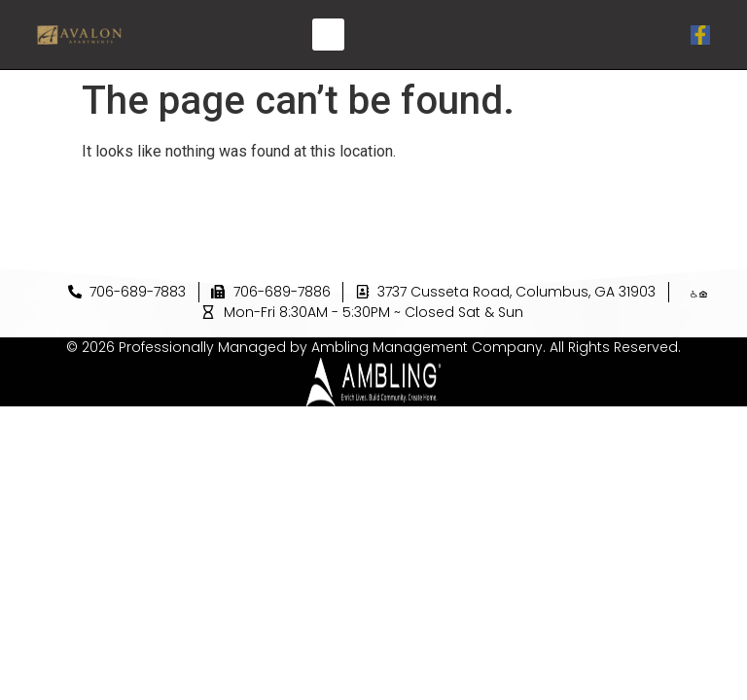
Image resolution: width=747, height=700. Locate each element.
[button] (328, 35)
